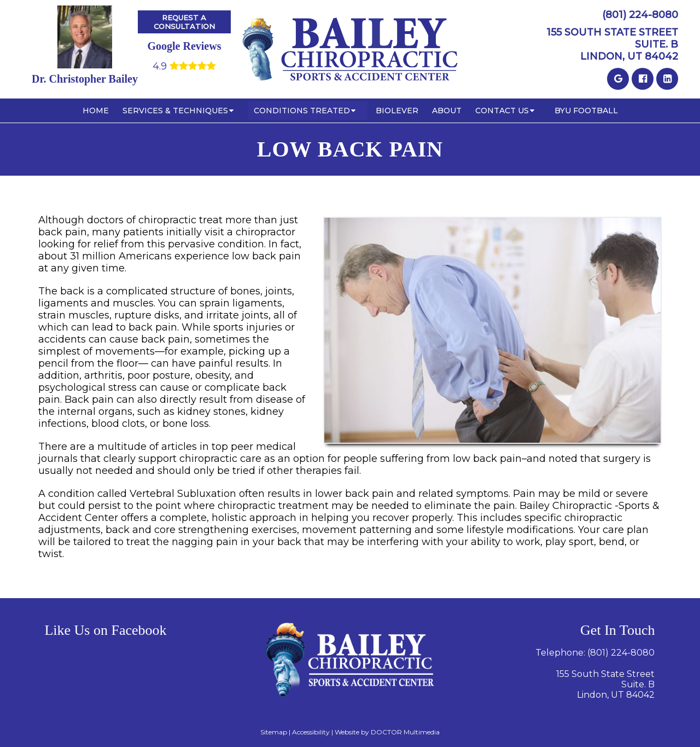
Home (96, 111)
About (447, 111)
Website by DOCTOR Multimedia (387, 732)
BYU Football (586, 111)
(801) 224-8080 (640, 15)
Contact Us (502, 111)
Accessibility (311, 732)
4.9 (184, 66)
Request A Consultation (184, 22)
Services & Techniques (175, 111)
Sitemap (274, 732)
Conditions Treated (302, 111)
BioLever (397, 111)
